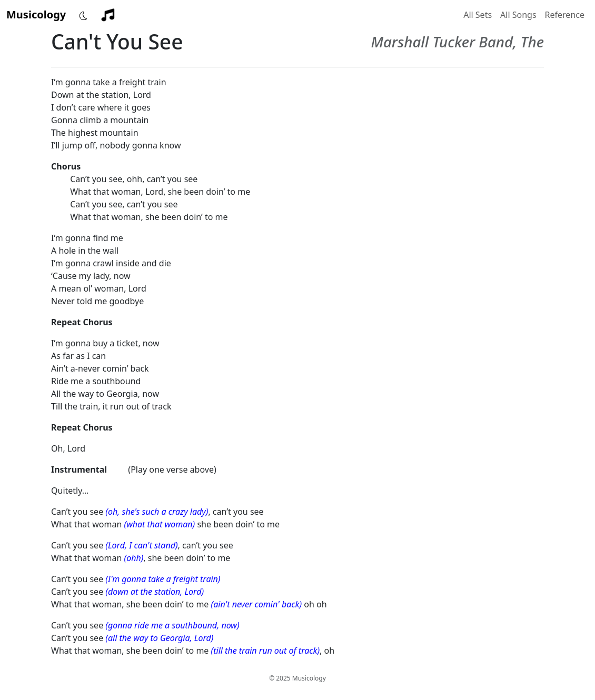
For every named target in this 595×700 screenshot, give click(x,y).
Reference (565, 15)
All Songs (518, 15)
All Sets (478, 15)
